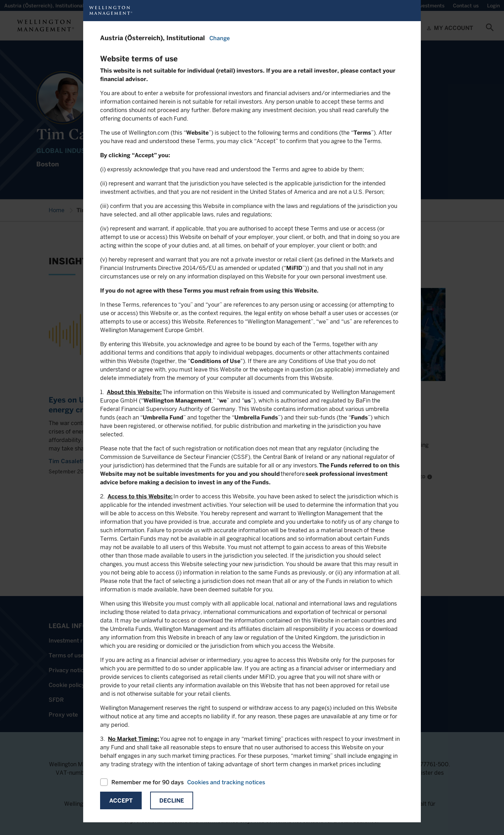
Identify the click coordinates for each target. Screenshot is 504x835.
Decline (172, 801)
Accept (121, 801)
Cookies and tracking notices (226, 782)
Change (220, 38)
